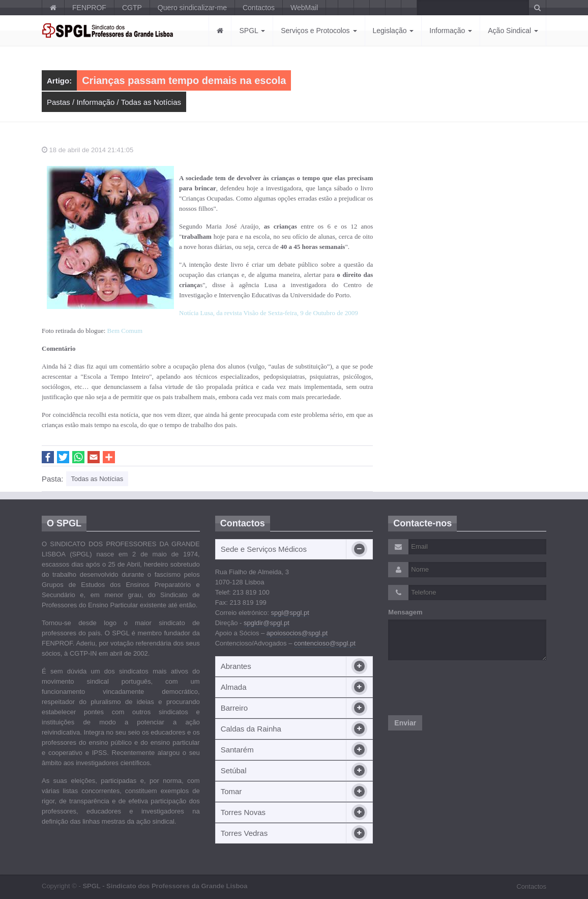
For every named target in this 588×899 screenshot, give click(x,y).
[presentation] (465, 688)
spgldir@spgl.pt (267, 623)
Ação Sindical (513, 31)
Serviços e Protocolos (319, 31)
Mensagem (405, 612)
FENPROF (89, 8)
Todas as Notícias (151, 102)
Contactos (259, 8)
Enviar (405, 723)
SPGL (252, 31)
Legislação (393, 31)
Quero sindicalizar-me (192, 8)
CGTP (132, 8)
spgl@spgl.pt (290, 613)
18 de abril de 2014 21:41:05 (87, 150)
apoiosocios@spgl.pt (297, 633)
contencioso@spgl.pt (325, 643)
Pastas (58, 102)
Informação (451, 31)
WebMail (304, 8)
